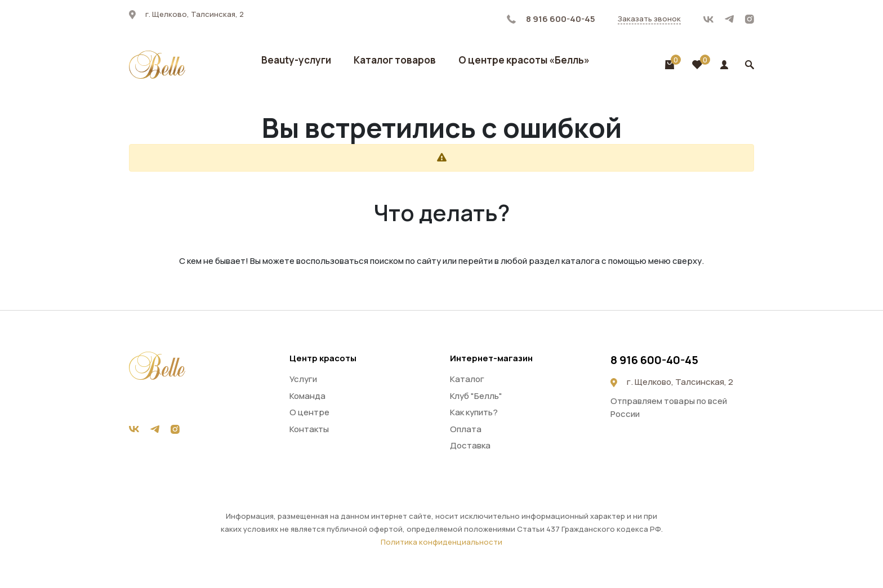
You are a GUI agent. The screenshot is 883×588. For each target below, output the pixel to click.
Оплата (466, 429)
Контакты (309, 429)
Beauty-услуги (296, 60)
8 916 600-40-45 (551, 19)
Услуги (303, 379)
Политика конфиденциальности (441, 542)
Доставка (470, 445)
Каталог (467, 379)
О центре (309, 412)
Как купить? (474, 412)
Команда (307, 396)
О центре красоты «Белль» (524, 60)
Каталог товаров (395, 60)
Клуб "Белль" (476, 396)
